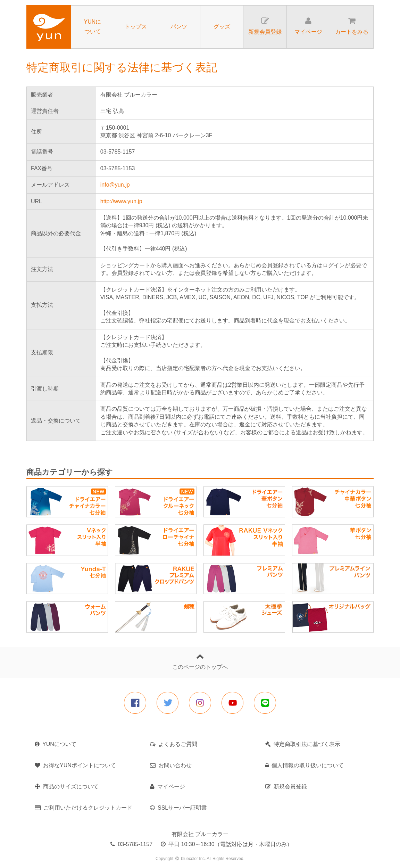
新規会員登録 (286, 787)
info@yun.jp (115, 185)
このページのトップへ (200, 661)
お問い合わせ (171, 765)
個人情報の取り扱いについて (305, 765)
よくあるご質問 (174, 744)
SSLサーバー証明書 (178, 808)
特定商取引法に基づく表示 (303, 744)
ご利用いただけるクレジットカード (84, 808)
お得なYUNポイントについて (75, 765)
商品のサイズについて (67, 787)
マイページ (168, 787)
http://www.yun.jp (121, 201)
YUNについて (56, 744)
